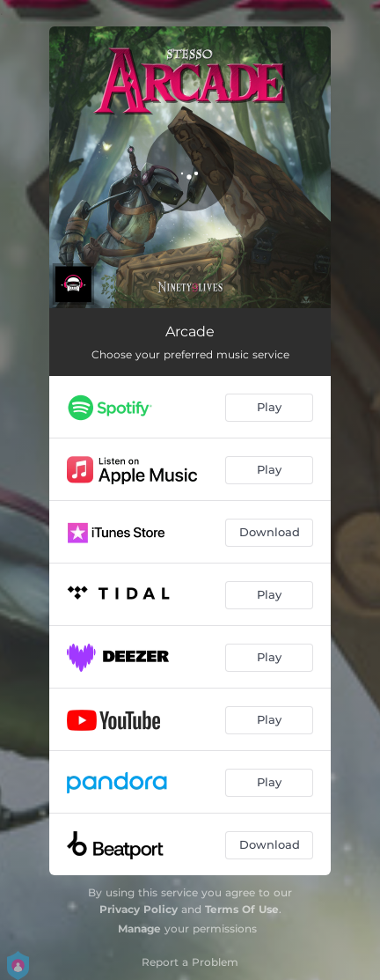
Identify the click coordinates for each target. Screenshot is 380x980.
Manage (139, 928)
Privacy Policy (139, 909)
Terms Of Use (242, 909)
